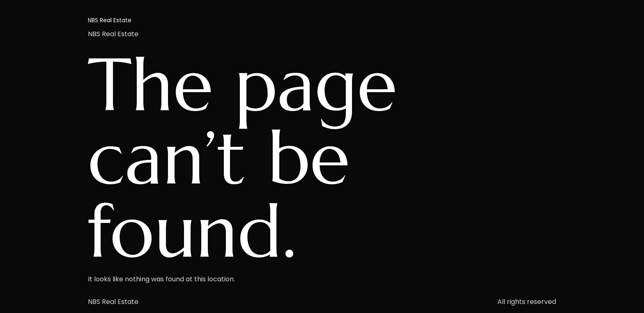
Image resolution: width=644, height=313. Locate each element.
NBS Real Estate (110, 20)
